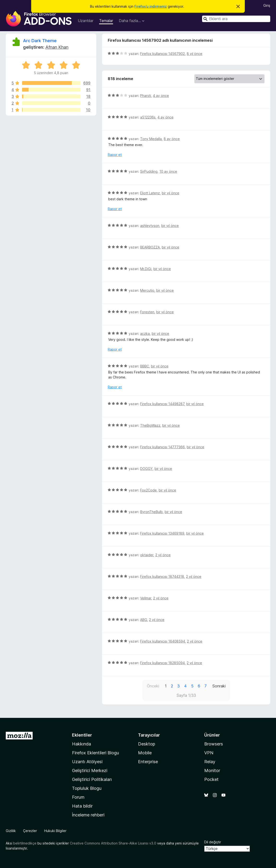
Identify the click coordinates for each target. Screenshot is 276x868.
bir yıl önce (171, 193)
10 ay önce (168, 171)
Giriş (267, 5)
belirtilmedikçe (25, 843)
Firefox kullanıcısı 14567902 (162, 54)
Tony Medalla (151, 139)
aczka (145, 334)
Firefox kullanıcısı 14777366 (162, 447)
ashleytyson (150, 226)
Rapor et (115, 155)
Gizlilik (11, 831)
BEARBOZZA (150, 247)
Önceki (153, 686)
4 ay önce (161, 96)
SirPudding (149, 171)
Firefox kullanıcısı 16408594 (163, 641)
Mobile (145, 753)
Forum (78, 797)
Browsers (214, 744)
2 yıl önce (163, 555)
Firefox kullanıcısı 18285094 (162, 663)
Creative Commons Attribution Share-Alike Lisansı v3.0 (113, 843)
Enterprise (148, 762)
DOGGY (146, 469)
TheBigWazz (150, 425)
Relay (210, 762)
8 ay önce (172, 139)
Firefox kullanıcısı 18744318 (162, 576)
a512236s (148, 117)
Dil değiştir (213, 842)
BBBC (145, 366)
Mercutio (147, 290)
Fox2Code (148, 490)
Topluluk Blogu (87, 788)
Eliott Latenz (150, 193)
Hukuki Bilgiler (55, 831)
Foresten (147, 312)
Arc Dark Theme (40, 41)
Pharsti (146, 96)
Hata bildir (82, 806)
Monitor (212, 771)
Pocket (211, 779)
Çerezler (30, 831)
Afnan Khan (57, 47)
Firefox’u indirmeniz (151, 6)
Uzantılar (86, 21)
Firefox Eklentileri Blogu (96, 753)
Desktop (147, 744)
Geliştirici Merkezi (90, 771)
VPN (209, 753)
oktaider (147, 555)
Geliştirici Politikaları (92, 779)
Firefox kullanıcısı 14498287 (162, 404)
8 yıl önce (195, 54)
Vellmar (146, 598)
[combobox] (236, 19)
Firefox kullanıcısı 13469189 (162, 533)
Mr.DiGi (146, 269)
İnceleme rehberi (88, 815)
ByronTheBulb (151, 512)
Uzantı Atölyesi (87, 762)
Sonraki (219, 686)
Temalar (106, 21)
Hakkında (81, 744)
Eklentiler (82, 735)
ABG (144, 620)
